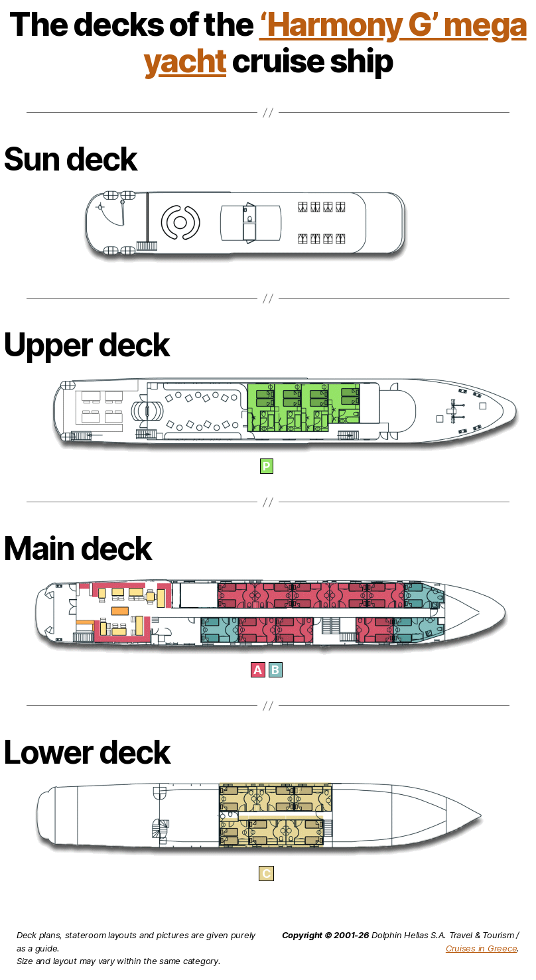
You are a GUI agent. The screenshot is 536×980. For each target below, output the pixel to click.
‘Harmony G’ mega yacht (335, 42)
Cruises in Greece (481, 948)
